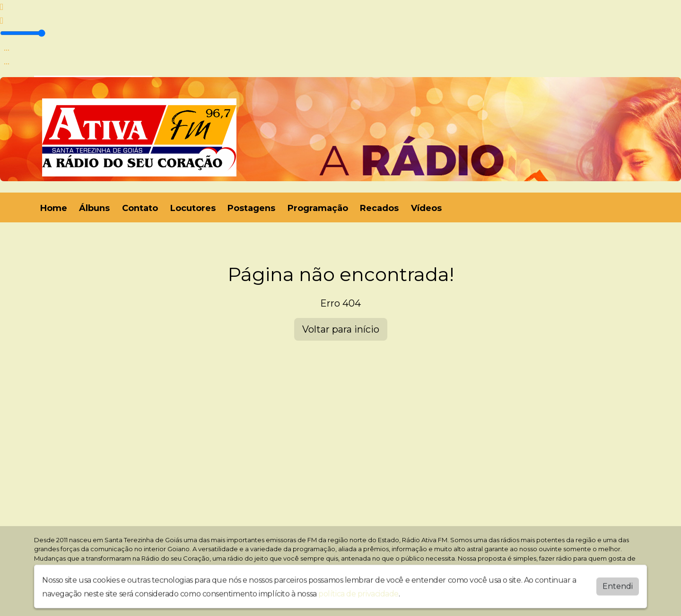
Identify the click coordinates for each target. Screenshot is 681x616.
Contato (140, 208)
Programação (318, 208)
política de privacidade (358, 592)
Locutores (193, 208)
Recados (379, 208)
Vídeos (426, 208)
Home (54, 208)
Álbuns (94, 208)
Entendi (618, 584)
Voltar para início (341, 329)
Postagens (251, 208)
